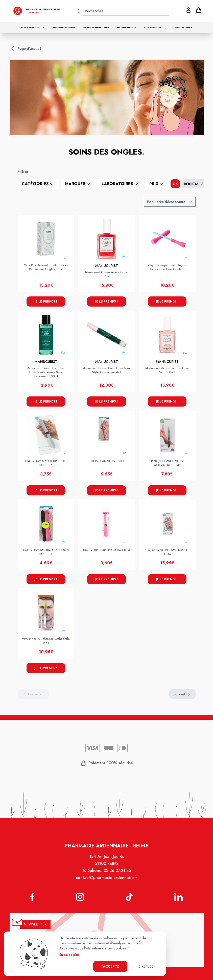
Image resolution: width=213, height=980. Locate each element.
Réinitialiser (196, 184)
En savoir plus (69, 955)
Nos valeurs (184, 27)
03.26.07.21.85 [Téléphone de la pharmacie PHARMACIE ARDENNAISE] (117, 871)
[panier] (199, 10)
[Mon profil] (188, 10)
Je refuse (146, 966)
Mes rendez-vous (64, 27)
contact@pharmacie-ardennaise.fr (107, 878)
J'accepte (110, 966)
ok (175, 184)
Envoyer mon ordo (96, 27)
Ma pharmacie (126, 27)
